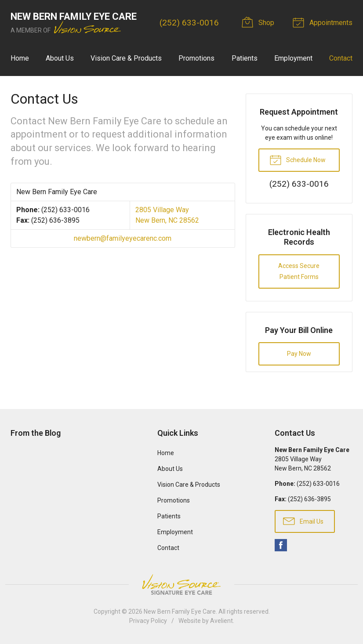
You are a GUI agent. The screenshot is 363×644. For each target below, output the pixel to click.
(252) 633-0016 (189, 23)
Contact (341, 58)
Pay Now (299, 354)
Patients (245, 58)
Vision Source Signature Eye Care (181, 584)
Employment (293, 58)
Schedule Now (298, 159)
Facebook (281, 545)
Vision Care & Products (126, 58)
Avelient (221, 621)
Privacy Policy (148, 621)
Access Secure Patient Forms (299, 271)
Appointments (324, 22)
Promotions (196, 58)
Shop (259, 22)
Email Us (303, 521)
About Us (60, 58)
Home (20, 58)
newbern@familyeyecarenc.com (123, 238)
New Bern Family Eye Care (180, 611)
